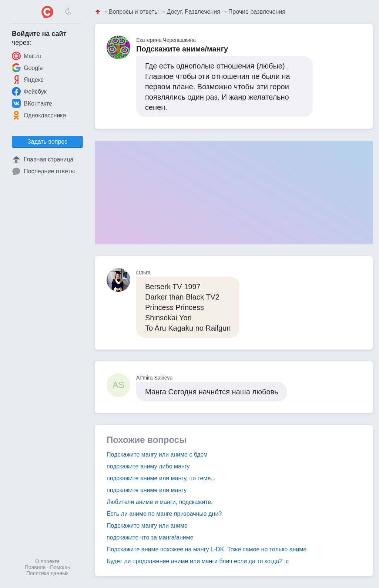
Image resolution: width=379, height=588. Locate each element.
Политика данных (47, 573)
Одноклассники (39, 115)
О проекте (47, 561)
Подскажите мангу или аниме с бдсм (157, 455)
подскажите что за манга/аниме (150, 537)
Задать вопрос (47, 142)
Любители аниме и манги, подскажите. (160, 502)
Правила (35, 567)
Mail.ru (27, 56)
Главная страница (43, 160)
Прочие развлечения (257, 12)
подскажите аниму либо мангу (148, 466)
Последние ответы (43, 171)
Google (27, 68)
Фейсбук (29, 91)
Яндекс (28, 80)
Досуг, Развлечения (194, 12)
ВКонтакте (32, 103)
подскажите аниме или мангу (147, 490)
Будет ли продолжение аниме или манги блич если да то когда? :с (198, 561)
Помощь (60, 567)
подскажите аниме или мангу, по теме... (161, 478)
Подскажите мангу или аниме (147, 526)
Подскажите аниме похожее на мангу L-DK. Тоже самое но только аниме (207, 549)
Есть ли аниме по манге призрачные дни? (164, 514)
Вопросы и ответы (134, 12)
